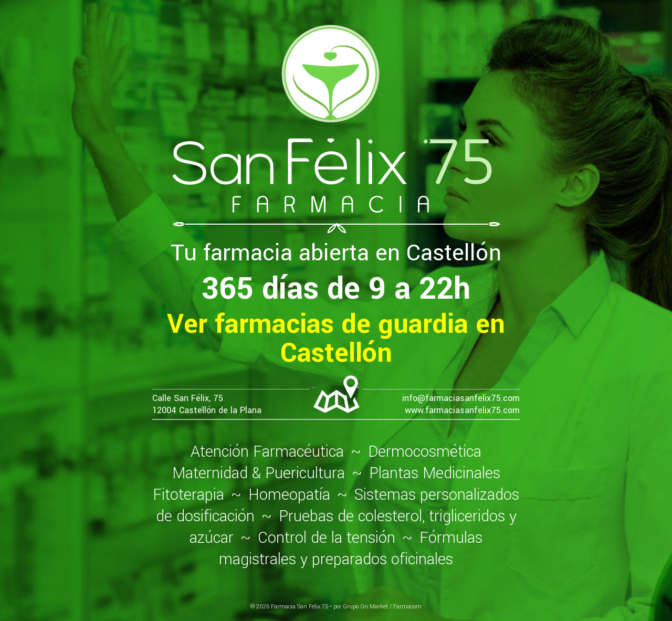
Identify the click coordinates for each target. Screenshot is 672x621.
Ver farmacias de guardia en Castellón (336, 339)
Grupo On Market (365, 607)
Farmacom (407, 607)
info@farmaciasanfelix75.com (461, 398)
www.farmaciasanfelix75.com (462, 410)
